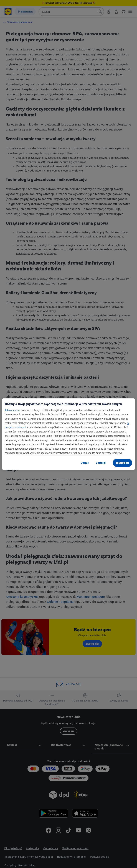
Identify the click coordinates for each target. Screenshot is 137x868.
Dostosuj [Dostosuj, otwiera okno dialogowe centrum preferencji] (101, 463)
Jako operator (12, 410)
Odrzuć (85, 463)
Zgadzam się (122, 463)
